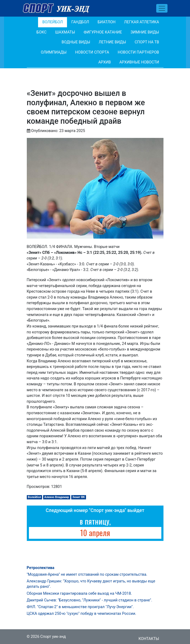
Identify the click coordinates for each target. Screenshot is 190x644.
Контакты (149, 639)
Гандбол (80, 22)
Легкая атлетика (141, 22)
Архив (105, 62)
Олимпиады (54, 52)
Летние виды (112, 42)
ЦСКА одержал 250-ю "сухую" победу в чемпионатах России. (82, 614)
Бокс (41, 32)
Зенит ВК (79, 497)
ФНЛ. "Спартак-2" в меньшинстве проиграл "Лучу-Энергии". (80, 607)
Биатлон (107, 22)
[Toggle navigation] (162, 8)
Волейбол (53, 22)
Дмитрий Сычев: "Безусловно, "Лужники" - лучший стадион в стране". (90, 600)
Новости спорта (92, 52)
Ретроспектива (41, 568)
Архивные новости (139, 62)
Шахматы (65, 32)
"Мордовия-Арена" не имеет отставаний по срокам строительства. (87, 575)
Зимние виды (145, 32)
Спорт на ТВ (147, 42)
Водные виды (76, 42)
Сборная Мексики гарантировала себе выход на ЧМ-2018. (79, 594)
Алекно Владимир (57, 497)
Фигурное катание (103, 32)
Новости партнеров (138, 52)
